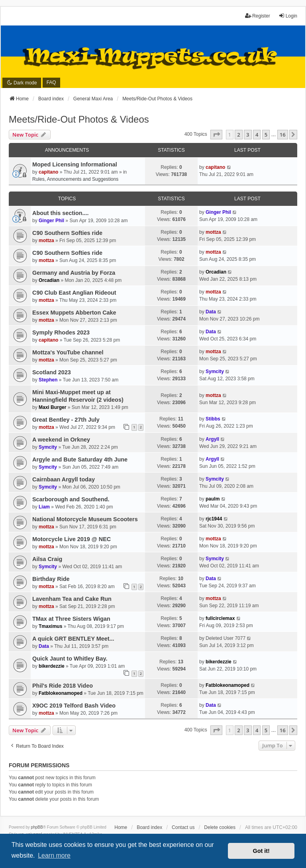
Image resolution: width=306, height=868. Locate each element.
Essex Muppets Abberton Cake (74, 313)
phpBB (37, 827)
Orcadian (49, 280)
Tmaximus (50, 626)
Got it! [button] (261, 851)
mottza (46, 240)
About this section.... (61, 213)
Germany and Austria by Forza (74, 273)
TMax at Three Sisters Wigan (71, 619)
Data (211, 312)
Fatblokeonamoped (61, 693)
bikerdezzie (52, 666)
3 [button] (248, 135)
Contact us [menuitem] (183, 827)
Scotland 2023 (52, 372)
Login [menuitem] (288, 16)
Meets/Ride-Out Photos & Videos (79, 119)
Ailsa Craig (47, 559)
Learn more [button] (54, 855)
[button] (216, 135)
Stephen (48, 380)
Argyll (212, 439)
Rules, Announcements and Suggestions (75, 179)
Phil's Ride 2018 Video (63, 686)
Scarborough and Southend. (71, 499)
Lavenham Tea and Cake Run (72, 599)
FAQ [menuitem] (51, 82)
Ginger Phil (51, 221)
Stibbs (213, 419)
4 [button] (257, 135)
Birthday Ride (51, 579)
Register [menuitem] (258, 16)
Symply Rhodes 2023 (61, 332)
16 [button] (283, 135)
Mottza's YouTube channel (68, 352)
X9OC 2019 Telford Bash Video (74, 706)
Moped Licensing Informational (75, 164)
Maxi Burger (52, 407)
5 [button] (266, 135)
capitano (48, 172)
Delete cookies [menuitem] (220, 827)
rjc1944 (214, 519)
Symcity (215, 371)
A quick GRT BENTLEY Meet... (73, 639)
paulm (213, 499)
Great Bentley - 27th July (66, 420)
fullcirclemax (220, 618)
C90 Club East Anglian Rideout (74, 293)
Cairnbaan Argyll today (64, 479)
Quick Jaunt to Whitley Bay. (70, 659)
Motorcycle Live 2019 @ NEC (72, 539)
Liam (44, 507)
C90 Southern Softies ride (67, 233)
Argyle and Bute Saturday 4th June (80, 459)
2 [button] (238, 135)
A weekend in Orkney (61, 440)
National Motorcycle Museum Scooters (85, 519)
